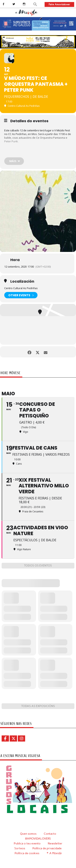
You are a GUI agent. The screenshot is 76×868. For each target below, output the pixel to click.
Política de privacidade (47, 848)
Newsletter (55, 843)
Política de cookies (27, 853)
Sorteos (20, 848)
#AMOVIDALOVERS (38, 839)
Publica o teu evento (27, 843)
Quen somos (28, 834)
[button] (35, 4)
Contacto (50, 834)
